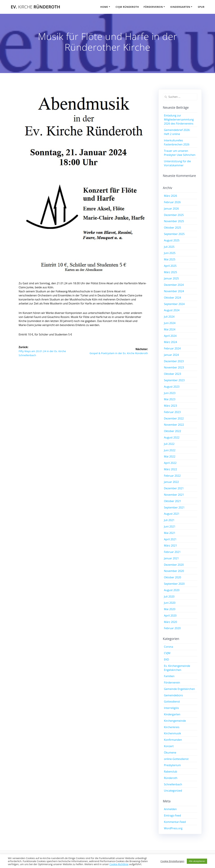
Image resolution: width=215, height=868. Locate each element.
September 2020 (174, 584)
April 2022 (170, 463)
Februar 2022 (172, 476)
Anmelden (170, 809)
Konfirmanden (173, 740)
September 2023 (174, 380)
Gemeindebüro (173, 695)
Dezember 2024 (174, 285)
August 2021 (172, 514)
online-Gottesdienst (176, 759)
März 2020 (170, 622)
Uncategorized (173, 791)
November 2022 (174, 425)
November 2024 (174, 291)
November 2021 (174, 495)
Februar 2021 (172, 552)
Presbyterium (172, 765)
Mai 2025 (170, 259)
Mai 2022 (170, 456)
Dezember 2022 (174, 418)
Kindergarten (180, 7)
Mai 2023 (170, 399)
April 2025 (170, 266)
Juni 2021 (170, 526)
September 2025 (174, 234)
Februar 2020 (172, 628)
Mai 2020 (170, 609)
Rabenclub (171, 772)
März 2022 (170, 469)
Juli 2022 (169, 444)
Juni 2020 (170, 603)
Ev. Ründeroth (35, 7)
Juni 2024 (170, 323)
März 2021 (170, 546)
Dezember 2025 (174, 215)
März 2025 (170, 272)
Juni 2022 (170, 450)
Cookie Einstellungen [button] (172, 861)
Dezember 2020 (174, 565)
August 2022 (172, 437)
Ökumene (170, 753)
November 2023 (174, 367)
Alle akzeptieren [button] (197, 861)
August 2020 (172, 590)
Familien (169, 676)
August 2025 (172, 240)
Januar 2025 (171, 278)
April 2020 (170, 616)
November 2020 (174, 571)
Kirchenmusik (172, 733)
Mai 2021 (170, 533)
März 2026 (170, 196)
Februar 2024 (172, 348)
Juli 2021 (169, 520)
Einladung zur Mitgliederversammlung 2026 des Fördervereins (179, 120)
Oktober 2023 (173, 374)
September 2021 (174, 507)
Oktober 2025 (173, 228)
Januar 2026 (171, 209)
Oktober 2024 (173, 298)
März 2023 (170, 406)
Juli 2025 (169, 247)
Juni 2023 (170, 393)
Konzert (169, 746)
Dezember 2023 (174, 361)
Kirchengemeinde (175, 721)
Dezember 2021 (174, 488)
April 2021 (170, 539)
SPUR (201, 7)
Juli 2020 (169, 597)
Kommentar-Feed (175, 822)
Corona (169, 647)
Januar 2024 (171, 355)
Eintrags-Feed (172, 815)
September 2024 (174, 304)
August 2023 (172, 387)
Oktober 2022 (173, 431)
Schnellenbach (173, 784)
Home (104, 7)
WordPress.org (173, 828)
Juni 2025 (170, 253)
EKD (166, 659)
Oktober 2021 (173, 501)
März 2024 (170, 342)
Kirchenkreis (172, 727)
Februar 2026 (172, 202)
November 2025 (174, 221)
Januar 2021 (171, 558)
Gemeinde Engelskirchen (179, 689)
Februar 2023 (172, 412)
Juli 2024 (169, 317)
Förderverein (153, 7)
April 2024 (170, 336)
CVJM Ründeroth (127, 7)
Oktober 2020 (173, 577)
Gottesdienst (172, 702)
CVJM (167, 653)
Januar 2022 (171, 482)
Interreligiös (171, 708)
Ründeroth (171, 778)
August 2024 (172, 310)
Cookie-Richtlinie (119, 864)
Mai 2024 (170, 329)
